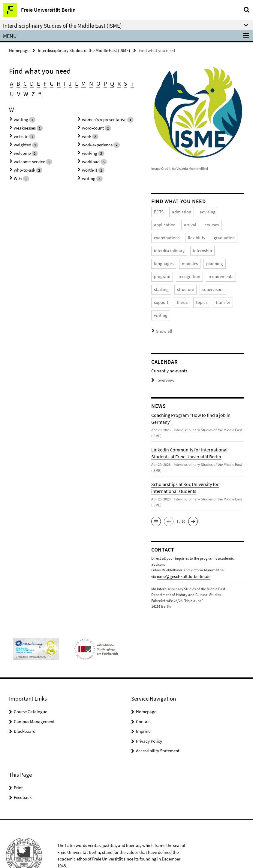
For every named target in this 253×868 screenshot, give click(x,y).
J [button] (67, 83)
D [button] (31, 83)
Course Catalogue (30, 688)
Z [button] (25, 92)
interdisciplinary (217, 235)
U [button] (133, 83)
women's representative (101, 117)
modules (211, 247)
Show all (163, 309)
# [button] (31, 92)
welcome (21, 146)
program (184, 258)
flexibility (161, 235)
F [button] (43, 83)
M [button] (80, 83)
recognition (209, 258)
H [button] (56, 83)
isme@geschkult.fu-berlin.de (180, 553)
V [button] (11, 92)
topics (224, 282)
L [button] (73, 83)
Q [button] (107, 83)
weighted (21, 139)
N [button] (87, 83)
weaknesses (23, 124)
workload (90, 153)
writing (88, 168)
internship (162, 247)
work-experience (95, 139)
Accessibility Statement (158, 727)
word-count (91, 124)
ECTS (158, 211)
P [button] (101, 83)
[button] (156, 499)
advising (202, 211)
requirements (165, 270)
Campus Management (34, 697)
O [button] (94, 83)
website (20, 131)
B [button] (18, 83)
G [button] (49, 83)
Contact (143, 697)
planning (161, 258)
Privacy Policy (149, 717)
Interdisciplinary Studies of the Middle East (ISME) (84, 50)
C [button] (24, 83)
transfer (160, 294)
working (89, 146)
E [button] (37, 83)
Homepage (19, 50)
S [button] (120, 83)
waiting (20, 117)
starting (190, 270)
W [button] (18, 92)
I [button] (62, 83)
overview (162, 358)
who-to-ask (23, 161)
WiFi (17, 168)
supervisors (163, 282)
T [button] (126, 83)
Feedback (23, 773)
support (187, 282)
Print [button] (18, 764)
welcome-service (27, 153)
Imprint (143, 707)
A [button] (11, 83)
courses (179, 223)
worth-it (88, 161)
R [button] (114, 83)
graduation (186, 235)
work (86, 131)
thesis (206, 282)
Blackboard (25, 707)
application (226, 211)
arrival (159, 223)
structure (212, 270)
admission (179, 211)
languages (187, 247)
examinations (205, 223)
